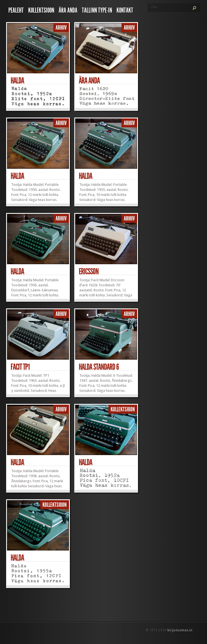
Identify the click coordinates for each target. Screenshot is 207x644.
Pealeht (16, 10)
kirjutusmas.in (180, 630)
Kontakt (125, 10)
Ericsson (89, 271)
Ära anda (68, 10)
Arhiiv (61, 28)
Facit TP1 (20, 367)
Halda (17, 81)
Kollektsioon (41, 10)
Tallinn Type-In (97, 10)
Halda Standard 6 (99, 367)
